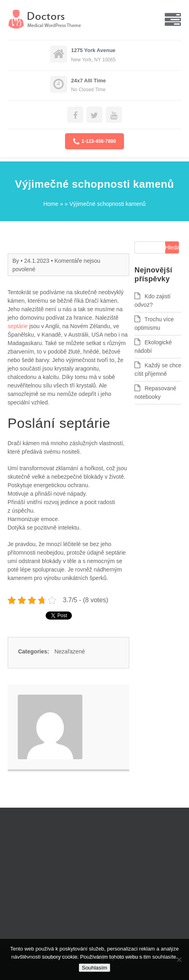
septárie (18, 326)
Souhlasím (95, 968)
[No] (179, 959)
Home (51, 204)
